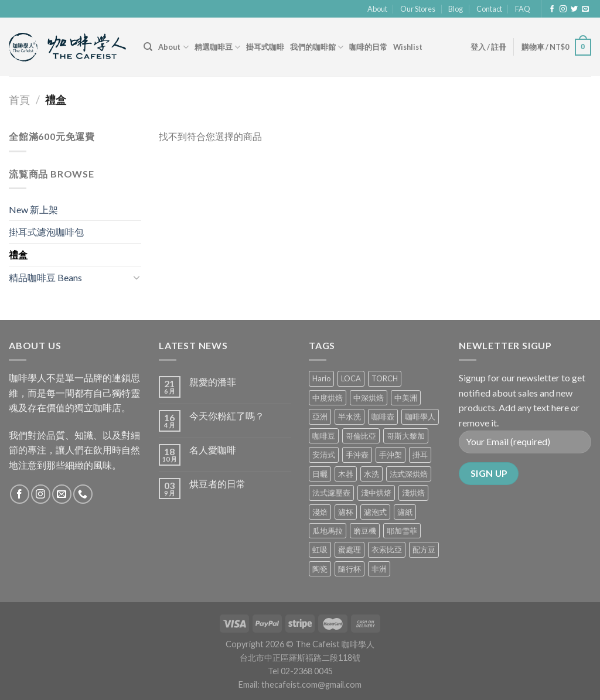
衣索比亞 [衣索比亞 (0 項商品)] (387, 549)
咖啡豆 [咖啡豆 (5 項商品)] (324, 436)
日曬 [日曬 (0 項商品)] (320, 474)
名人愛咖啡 (213, 450)
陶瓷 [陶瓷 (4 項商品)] (320, 569)
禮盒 (18, 255)
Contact (489, 9)
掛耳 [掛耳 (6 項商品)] (420, 455)
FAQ (523, 9)
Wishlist (408, 47)
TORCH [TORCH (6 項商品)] (385, 378)
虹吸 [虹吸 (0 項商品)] (320, 549)
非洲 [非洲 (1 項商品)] (379, 569)
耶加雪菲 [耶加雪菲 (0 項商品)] (402, 531)
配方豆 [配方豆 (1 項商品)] (424, 549)
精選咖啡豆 (217, 47)
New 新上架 (33, 209)
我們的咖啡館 (317, 47)
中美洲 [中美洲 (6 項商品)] (406, 398)
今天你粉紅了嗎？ (227, 416)
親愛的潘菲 (213, 382)
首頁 (19, 100)
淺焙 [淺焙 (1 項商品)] (320, 512)
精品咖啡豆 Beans (45, 277)
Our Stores (418, 9)
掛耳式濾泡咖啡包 (46, 232)
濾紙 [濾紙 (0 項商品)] (405, 512)
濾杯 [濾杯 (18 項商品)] (346, 512)
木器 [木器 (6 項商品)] (346, 474)
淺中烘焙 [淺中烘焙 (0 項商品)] (376, 493)
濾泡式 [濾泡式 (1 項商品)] (375, 512)
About (377, 9)
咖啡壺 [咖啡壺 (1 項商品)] (383, 416)
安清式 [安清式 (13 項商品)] (324, 455)
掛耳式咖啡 (265, 47)
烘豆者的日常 (217, 484)
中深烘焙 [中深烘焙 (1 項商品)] (369, 398)
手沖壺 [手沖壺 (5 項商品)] (357, 455)
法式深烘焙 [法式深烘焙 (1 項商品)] (409, 474)
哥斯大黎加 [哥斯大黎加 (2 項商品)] (406, 436)
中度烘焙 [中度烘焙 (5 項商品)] (328, 398)
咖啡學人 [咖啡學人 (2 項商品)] (420, 416)
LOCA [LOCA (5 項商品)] (351, 378)
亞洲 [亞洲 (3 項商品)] (320, 416)
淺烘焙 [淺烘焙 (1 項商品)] (413, 493)
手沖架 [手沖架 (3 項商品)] (391, 455)
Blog (456, 9)
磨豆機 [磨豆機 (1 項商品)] (365, 531)
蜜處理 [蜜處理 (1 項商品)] (350, 549)
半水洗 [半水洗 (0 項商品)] (350, 416)
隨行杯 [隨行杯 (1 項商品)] (350, 569)
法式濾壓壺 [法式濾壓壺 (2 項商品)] (331, 493)
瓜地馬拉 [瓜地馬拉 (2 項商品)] (328, 531)
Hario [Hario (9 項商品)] (321, 378)
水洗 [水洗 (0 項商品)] (371, 474)
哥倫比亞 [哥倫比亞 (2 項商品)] (361, 436)
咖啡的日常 (368, 47)
